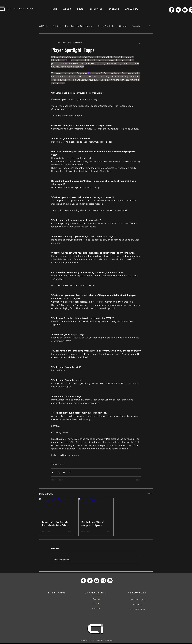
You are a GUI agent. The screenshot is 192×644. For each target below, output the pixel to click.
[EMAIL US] (96, 609)
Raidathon (137, 26)
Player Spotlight (106, 26)
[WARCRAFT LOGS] (137, 600)
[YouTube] (185, 10)
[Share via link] (70, 472)
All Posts (44, 26)
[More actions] (139, 43)
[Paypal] (110, 581)
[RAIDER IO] (137, 604)
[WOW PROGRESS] (137, 609)
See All (150, 493)
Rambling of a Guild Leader (79, 26)
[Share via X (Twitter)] (58, 472)
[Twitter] (178, 10)
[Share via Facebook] (52, 472)
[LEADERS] (96, 604)
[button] (150, 26)
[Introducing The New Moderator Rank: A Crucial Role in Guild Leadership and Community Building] (57, 508)
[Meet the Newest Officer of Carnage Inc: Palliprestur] (96, 508)
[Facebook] (172, 10)
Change (123, 26)
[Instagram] (103, 581)
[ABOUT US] (96, 599)
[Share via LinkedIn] (64, 472)
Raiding (57, 26)
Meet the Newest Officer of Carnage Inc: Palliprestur (92, 524)
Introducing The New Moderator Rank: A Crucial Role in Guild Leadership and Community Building (55, 524)
